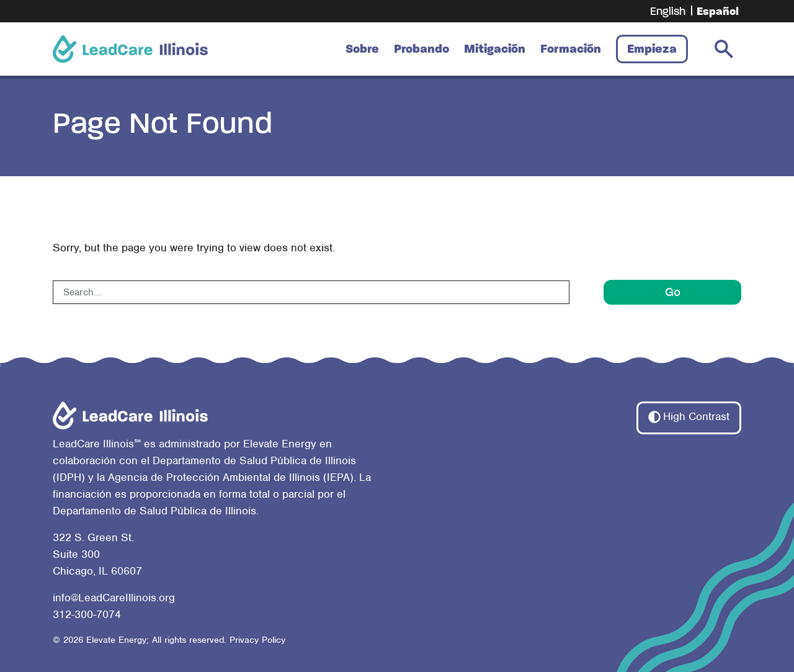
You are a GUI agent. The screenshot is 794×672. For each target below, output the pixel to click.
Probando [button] (422, 49)
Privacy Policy (257, 640)
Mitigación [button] (495, 49)
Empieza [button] (652, 49)
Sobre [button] (362, 49)
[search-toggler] (724, 49)
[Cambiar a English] (667, 11)
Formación (571, 49)
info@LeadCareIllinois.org (114, 598)
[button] (689, 418)
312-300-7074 (87, 614)
